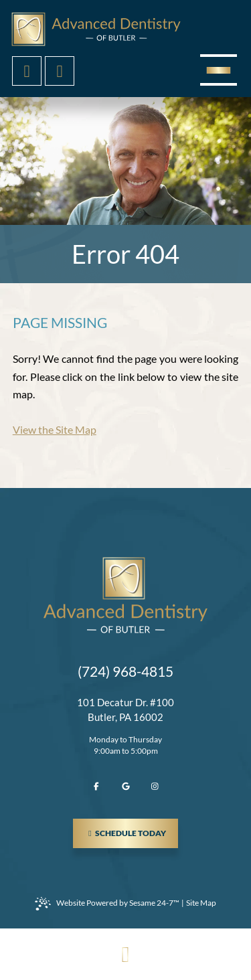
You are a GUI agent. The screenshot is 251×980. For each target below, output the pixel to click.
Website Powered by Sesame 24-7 (107, 904)
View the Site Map (55, 429)
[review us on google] (126, 787)
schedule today (132, 828)
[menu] (219, 70)
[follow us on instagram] (155, 787)
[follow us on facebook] (96, 787)
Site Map (201, 903)
